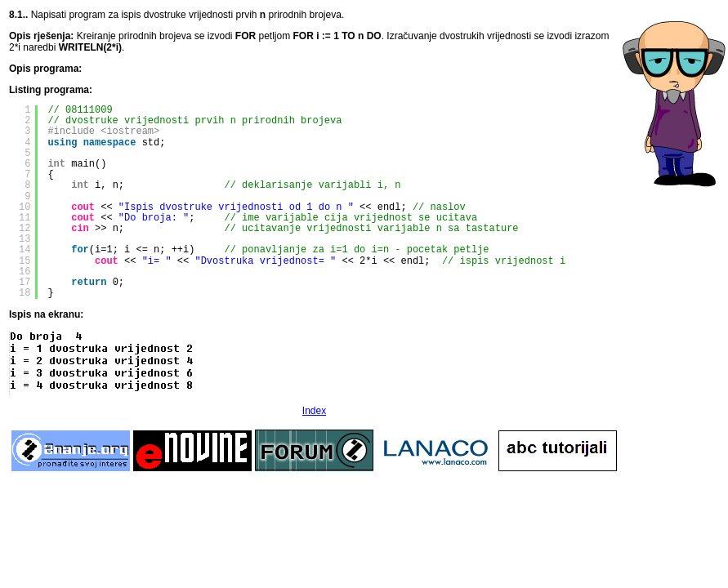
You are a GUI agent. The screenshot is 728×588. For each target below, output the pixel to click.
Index (314, 411)
